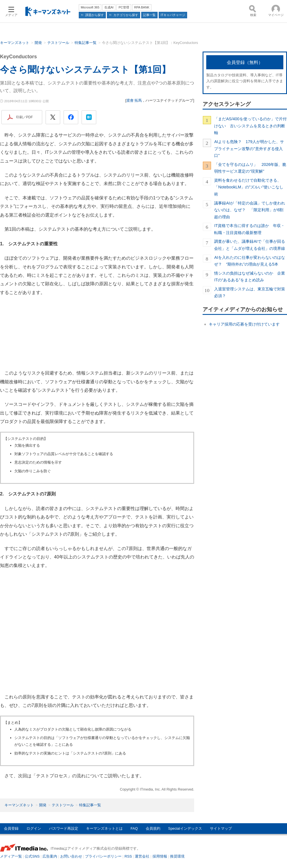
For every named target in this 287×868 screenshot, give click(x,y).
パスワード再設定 (64, 828)
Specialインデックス (185, 828)
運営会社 (142, 856)
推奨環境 (177, 856)
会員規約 (153, 828)
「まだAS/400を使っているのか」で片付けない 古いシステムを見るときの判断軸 (250, 126)
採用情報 (160, 856)
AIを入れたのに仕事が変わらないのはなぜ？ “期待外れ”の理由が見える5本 (250, 261)
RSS (128, 856)
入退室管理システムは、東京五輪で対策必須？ (250, 292)
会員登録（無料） (245, 62)
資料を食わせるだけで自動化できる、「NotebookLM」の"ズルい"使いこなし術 (249, 187)
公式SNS (32, 856)
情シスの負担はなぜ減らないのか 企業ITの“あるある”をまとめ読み (250, 277)
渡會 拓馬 (134, 100)
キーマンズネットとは (104, 828)
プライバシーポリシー (103, 856)
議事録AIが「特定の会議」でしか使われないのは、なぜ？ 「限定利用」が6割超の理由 (250, 210)
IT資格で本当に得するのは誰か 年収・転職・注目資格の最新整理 (249, 229)
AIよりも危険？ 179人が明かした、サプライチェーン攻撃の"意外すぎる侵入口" (249, 149)
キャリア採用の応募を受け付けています (244, 324)
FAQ (134, 828)
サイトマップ (221, 828)
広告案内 (50, 856)
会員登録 (11, 828)
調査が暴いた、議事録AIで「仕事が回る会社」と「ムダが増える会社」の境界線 (250, 245)
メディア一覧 (11, 856)
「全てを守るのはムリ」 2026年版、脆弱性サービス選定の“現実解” (250, 168)
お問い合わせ (71, 856)
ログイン (34, 828)
